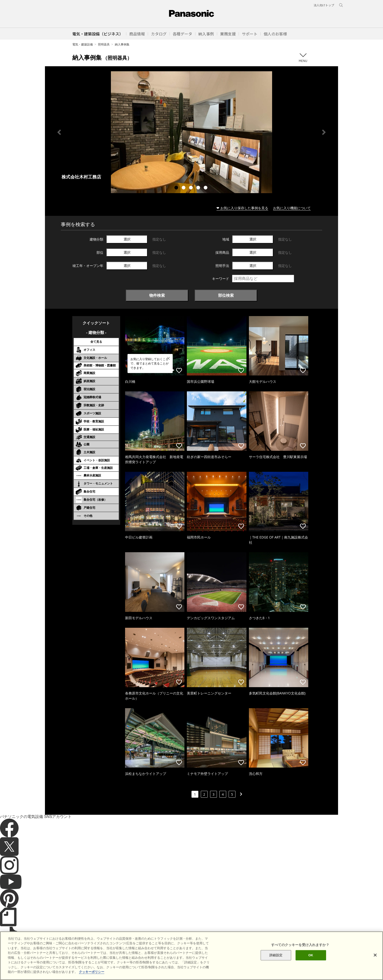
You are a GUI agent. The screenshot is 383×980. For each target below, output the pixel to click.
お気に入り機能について (292, 208)
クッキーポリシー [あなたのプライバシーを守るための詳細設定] (92, 976)
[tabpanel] (191, 132)
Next (324, 132)
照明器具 (104, 44)
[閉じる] (375, 960)
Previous (59, 132)
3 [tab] (191, 188)
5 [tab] (206, 188)
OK (311, 960)
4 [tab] (199, 188)
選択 (127, 239)
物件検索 (157, 295)
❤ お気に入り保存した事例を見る (242, 208)
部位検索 (226, 295)
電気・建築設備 (83, 44)
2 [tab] (184, 188)
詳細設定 (276, 960)
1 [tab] (177, 188)
